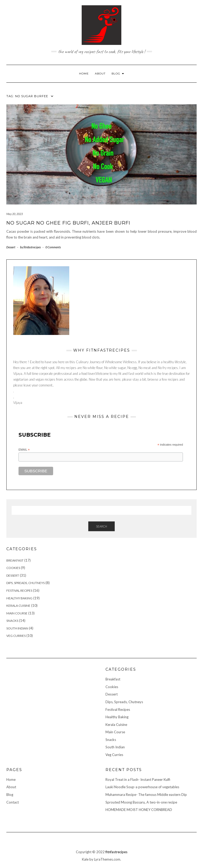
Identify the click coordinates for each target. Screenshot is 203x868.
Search (101, 526)
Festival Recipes (19, 591)
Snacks (12, 621)
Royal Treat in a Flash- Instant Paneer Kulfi (138, 780)
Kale (85, 859)
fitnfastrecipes (116, 852)
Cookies (13, 568)
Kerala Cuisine (18, 606)
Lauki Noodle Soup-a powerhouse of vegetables (142, 787)
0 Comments (53, 247)
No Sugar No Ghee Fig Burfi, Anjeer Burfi (68, 223)
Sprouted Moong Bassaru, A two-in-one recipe (141, 802)
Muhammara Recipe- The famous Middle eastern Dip (146, 795)
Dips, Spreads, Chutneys (26, 583)
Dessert (11, 247)
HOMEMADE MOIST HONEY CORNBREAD (139, 810)
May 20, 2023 (15, 214)
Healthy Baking (19, 598)
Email (24, 450)
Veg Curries (16, 636)
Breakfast (15, 560)
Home (84, 74)
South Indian (17, 628)
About (100, 74)
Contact (13, 802)
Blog (118, 74)
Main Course (17, 613)
